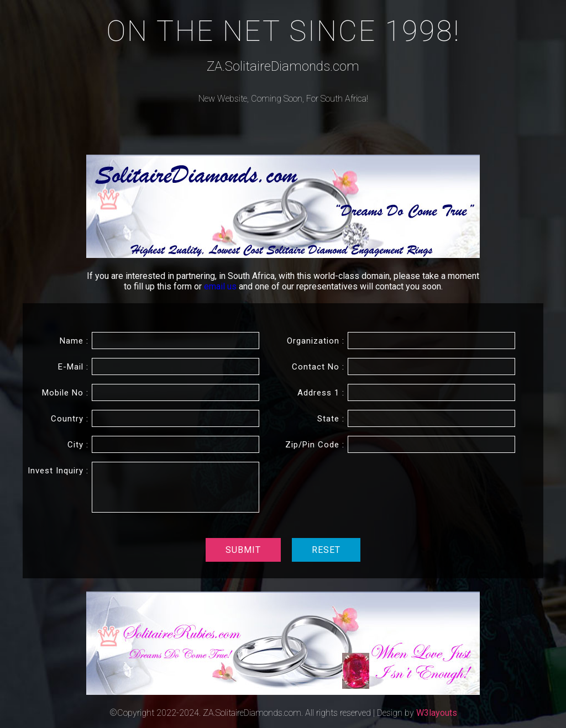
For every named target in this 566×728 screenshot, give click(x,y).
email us (221, 286)
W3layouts (437, 713)
